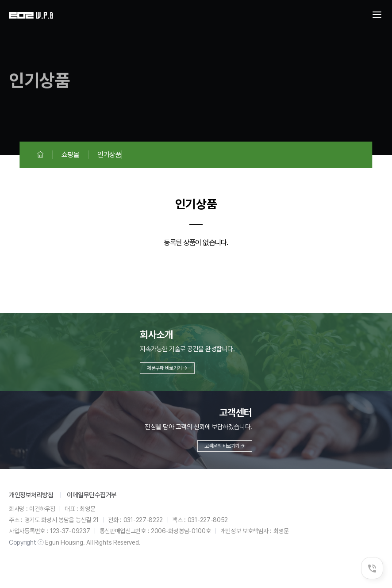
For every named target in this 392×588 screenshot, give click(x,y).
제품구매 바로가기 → (167, 368)
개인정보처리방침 (31, 495)
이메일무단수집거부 (92, 495)
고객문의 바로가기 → (225, 446)
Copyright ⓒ (26, 542)
